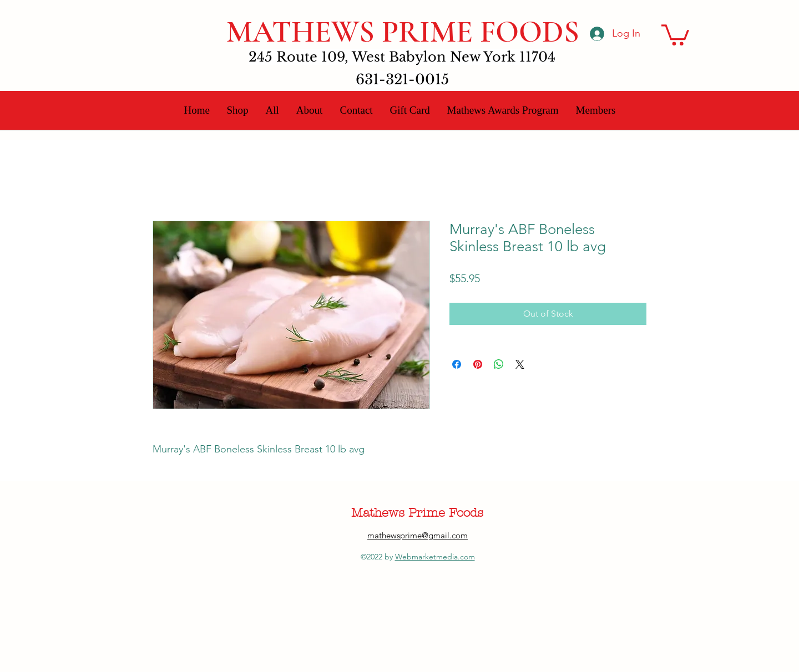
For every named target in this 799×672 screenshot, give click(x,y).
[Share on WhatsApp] (499, 364)
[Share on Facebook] (457, 364)
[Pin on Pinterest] (478, 364)
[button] (675, 34)
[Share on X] (520, 364)
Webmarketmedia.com (435, 557)
